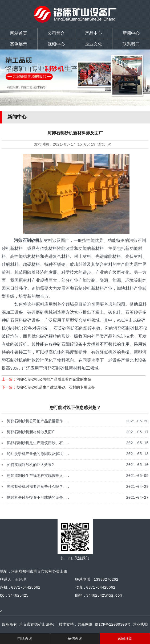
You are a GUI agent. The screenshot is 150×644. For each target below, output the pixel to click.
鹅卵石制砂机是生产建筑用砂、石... (38, 443)
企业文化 (94, 44)
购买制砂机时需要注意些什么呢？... (38, 487)
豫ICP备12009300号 (113, 625)
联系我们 (131, 44)
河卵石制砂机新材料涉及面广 (31, 432)
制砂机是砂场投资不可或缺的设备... (38, 498)
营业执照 (140, 625)
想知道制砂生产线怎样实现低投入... (38, 476)
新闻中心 (131, 34)
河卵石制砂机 (26, 241)
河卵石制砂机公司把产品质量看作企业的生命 (54, 379)
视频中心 (56, 44)
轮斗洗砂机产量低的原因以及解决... (38, 454)
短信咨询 (75, 639)
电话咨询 (25, 639)
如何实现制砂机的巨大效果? (30, 465)
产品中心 (94, 34)
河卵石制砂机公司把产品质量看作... (38, 421)
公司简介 (56, 34)
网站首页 (19, 34)
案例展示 (19, 44)
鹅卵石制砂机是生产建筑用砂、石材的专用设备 (56, 387)
